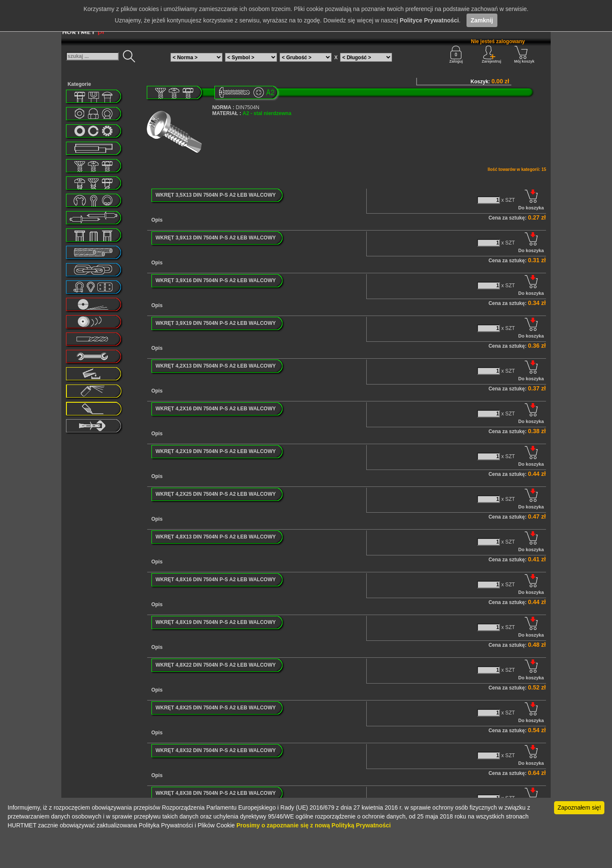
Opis (157, 220)
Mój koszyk (524, 55)
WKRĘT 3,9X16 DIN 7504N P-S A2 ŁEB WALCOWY (216, 280)
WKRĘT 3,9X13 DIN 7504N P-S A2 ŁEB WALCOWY (216, 238)
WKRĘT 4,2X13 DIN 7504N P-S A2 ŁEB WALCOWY (216, 366)
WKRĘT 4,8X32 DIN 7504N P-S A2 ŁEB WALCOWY (216, 750)
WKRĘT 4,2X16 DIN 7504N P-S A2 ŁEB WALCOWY (216, 409)
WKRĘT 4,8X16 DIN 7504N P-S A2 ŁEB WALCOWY (216, 580)
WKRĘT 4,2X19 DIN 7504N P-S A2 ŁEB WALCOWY (216, 451)
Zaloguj (456, 55)
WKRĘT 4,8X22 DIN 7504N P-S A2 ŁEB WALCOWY (216, 665)
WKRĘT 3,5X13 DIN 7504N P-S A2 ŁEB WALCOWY (216, 195)
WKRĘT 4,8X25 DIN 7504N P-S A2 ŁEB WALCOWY (216, 708)
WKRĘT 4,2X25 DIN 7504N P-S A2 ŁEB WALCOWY (216, 494)
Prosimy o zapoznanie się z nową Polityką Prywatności (314, 825)
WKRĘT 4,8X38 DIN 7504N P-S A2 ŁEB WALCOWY (216, 793)
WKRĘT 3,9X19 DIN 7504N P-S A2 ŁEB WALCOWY (216, 323)
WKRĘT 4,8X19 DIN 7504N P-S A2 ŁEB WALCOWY (216, 622)
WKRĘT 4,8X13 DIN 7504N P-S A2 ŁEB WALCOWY (216, 537)
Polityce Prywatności (429, 20)
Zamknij (482, 20)
